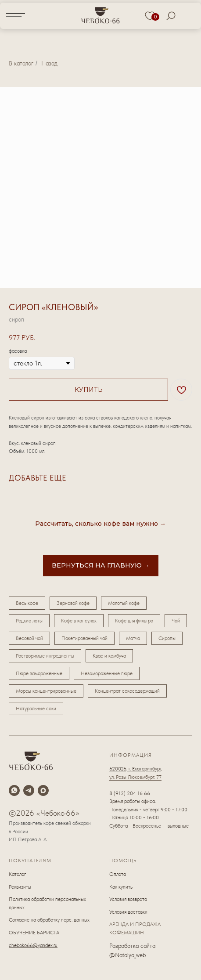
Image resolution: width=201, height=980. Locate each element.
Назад (49, 63)
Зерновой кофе (73, 603)
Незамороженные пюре (107, 673)
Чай (176, 621)
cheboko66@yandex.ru (33, 945)
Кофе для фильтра (134, 621)
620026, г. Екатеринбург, (136, 769)
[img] (100, 15)
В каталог (21, 63)
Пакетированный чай (84, 638)
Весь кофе (27, 603)
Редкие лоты (29, 621)
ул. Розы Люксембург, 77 (135, 777)
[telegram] (29, 790)
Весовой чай (29, 638)
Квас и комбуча (109, 656)
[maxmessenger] (43, 790)
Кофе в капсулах (79, 621)
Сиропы (167, 638)
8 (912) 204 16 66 (130, 793)
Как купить (121, 887)
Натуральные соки (36, 709)
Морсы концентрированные (46, 691)
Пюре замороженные (39, 673)
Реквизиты (20, 887)
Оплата (118, 874)
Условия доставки (128, 912)
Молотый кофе (124, 603)
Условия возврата (128, 899)
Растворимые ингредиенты (45, 656)
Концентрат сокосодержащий (127, 691)
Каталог (17, 874)
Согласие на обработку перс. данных (49, 920)
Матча (133, 638)
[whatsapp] (14, 790)
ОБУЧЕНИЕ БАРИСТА (34, 933)
